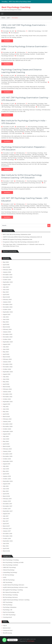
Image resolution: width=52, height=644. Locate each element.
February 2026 (7, 270)
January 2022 (7, 392)
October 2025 (7, 280)
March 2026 (6, 267)
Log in (5, 625)
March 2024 (6, 327)
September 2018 (8, 481)
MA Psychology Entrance (15, 82)
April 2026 (6, 265)
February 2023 (7, 359)
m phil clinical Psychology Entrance (20, 156)
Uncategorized (7, 617)
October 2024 (7, 309)
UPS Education (21, 31)
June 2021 (6, 409)
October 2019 (7, 459)
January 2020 (7, 451)
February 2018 (7, 499)
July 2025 (6, 287)
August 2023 (7, 344)
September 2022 (8, 372)
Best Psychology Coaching (16, 7)
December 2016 (8, 534)
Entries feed (7, 628)
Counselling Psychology (10, 572)
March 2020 (6, 446)
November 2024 (8, 307)
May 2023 (6, 352)
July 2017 (6, 516)
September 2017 (8, 511)
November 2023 (8, 337)
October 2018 (7, 479)
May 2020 (6, 441)
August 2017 (7, 514)
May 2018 (6, 491)
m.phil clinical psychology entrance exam (15, 587)
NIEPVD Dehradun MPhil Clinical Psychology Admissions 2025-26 (22, 237)
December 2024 (8, 304)
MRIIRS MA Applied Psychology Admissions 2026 (18, 239)
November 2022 (8, 367)
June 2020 (6, 439)
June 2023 (6, 349)
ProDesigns (31, 641)
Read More (7, 41)
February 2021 (7, 419)
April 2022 (6, 384)
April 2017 (6, 524)
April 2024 (6, 324)
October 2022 (7, 369)
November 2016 (8, 536)
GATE (5, 577)
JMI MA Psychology (19, 79)
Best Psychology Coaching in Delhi (13, 562)
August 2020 (7, 434)
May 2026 (6, 262)
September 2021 (8, 402)
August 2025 (7, 285)
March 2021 (6, 417)
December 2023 (8, 334)
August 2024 (7, 314)
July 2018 (6, 486)
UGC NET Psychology (41, 82)
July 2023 (6, 347)
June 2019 (6, 469)
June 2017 (6, 519)
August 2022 (7, 374)
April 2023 (6, 354)
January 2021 (7, 422)
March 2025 (6, 297)
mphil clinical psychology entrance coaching (16, 600)
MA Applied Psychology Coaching (25, 80)
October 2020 (7, 429)
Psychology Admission (10, 607)
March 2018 (6, 496)
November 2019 (8, 456)
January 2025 (7, 302)
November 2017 (8, 506)
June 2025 (6, 290)
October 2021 (7, 399)
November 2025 (8, 277)
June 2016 (6, 543)
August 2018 (7, 484)
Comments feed (8, 630)
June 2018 (6, 489)
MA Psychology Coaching (22, 132)
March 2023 (6, 357)
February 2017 (7, 529)
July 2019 (6, 466)
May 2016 (6, 546)
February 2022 (7, 389)
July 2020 (6, 436)
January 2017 (7, 531)
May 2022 (6, 382)
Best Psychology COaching (36, 52)
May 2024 (6, 322)
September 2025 (8, 282)
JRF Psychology (31, 79)
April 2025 (6, 295)
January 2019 (7, 476)
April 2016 (6, 548)
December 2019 (8, 454)
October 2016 (7, 539)
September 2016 (8, 541)
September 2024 (8, 312)
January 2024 (7, 332)
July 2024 (6, 317)
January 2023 (7, 362)
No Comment (15, 33)
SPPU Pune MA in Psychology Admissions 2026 (23, 2)
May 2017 (6, 521)
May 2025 (6, 292)
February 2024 (7, 329)
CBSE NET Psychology (35, 31)
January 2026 (7, 272)
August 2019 (7, 464)
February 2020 (7, 449)
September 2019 (8, 461)
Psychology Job (8, 610)
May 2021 (6, 412)
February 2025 (7, 300)
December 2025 (8, 275)
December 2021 (8, 394)
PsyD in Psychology (9, 612)
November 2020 (8, 426)
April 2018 (6, 494)
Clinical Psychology (9, 570)
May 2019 (6, 471)
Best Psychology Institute (28, 54)
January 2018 (7, 501)
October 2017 (7, 509)
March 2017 (6, 526)
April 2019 (6, 474)
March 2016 (6, 551)
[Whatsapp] (4, 640)
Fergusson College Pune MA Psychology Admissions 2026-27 (21, 242)
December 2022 (8, 364)
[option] (25, 2)
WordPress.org (7, 633)
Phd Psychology (8, 605)
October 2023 (7, 339)
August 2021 (7, 404)
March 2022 (6, 387)
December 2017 (8, 504)
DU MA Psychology (7, 79)
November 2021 (8, 397)
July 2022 (6, 377)
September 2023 (8, 342)
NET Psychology (29, 82)
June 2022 (6, 379)
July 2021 (6, 407)
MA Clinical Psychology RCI (11, 592)
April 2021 (6, 414)
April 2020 (6, 444)
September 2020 (8, 431)
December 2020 (8, 424)
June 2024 (6, 319)
